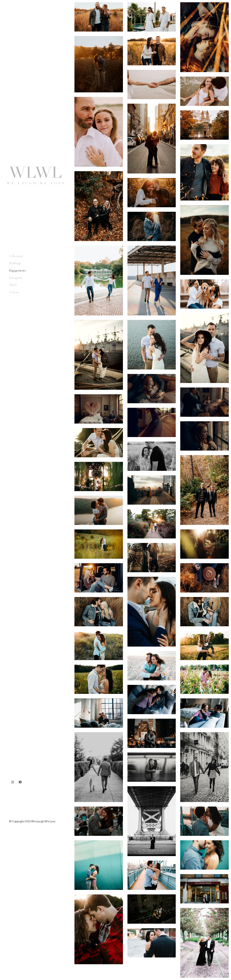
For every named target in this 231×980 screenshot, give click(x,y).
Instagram (16, 278)
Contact (14, 292)
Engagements (18, 270)
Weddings (15, 263)
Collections (16, 256)
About (13, 285)
